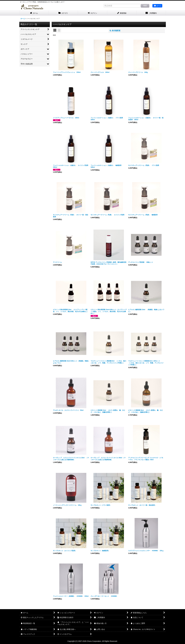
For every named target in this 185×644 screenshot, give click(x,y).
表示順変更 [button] (115, 31)
